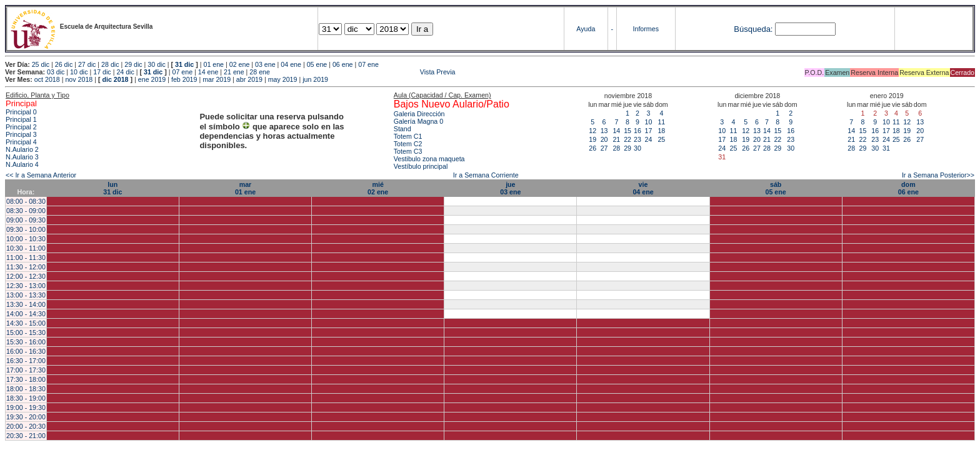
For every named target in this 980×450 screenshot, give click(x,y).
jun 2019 (315, 79)
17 (648, 131)
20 (604, 139)
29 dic (133, 64)
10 (648, 122)
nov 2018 (79, 79)
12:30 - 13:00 (26, 286)
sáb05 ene (776, 188)
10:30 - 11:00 (26, 248)
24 (648, 139)
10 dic (79, 72)
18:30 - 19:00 (26, 398)
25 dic (41, 64)
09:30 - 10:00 (26, 229)
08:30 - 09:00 (26, 211)
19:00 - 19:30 (26, 407)
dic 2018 (115, 79)
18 (661, 131)
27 (604, 148)
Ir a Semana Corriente (486, 175)
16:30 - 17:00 (26, 361)
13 (604, 131)
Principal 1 (21, 119)
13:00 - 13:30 (26, 295)
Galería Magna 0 (418, 121)
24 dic (125, 72)
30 (637, 148)
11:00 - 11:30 (26, 257)
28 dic (110, 64)
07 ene (368, 64)
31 (886, 148)
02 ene (240, 64)
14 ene (208, 72)
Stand (402, 129)
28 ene (260, 72)
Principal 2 (21, 127)
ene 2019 (152, 79)
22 (627, 139)
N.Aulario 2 (22, 149)
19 (592, 139)
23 (637, 139)
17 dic (102, 72)
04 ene (291, 64)
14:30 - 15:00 (26, 323)
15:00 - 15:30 (26, 332)
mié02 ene (378, 188)
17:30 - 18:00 (26, 379)
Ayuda (586, 29)
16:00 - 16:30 (26, 351)
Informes (646, 29)
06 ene (343, 64)
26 (592, 148)
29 (627, 148)
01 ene (213, 64)
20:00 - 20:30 (26, 426)
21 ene (234, 72)
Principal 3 (21, 134)
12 (592, 131)
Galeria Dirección (419, 114)
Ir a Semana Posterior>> (938, 175)
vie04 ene (643, 188)
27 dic (87, 64)
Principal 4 (21, 142)
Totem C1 (408, 136)
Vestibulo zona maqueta (429, 159)
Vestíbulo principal (421, 166)
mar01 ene (245, 188)
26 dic (64, 64)
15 (627, 131)
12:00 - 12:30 (26, 276)
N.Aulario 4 (22, 164)
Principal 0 (21, 112)
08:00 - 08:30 (26, 201)
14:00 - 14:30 (26, 314)
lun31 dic (112, 188)
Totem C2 (408, 144)
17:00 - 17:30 (26, 370)
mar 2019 (217, 79)
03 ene (265, 64)
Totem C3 (408, 151)
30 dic (156, 64)
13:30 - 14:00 (26, 304)
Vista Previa (364, 72)
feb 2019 (184, 79)
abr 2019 (249, 79)
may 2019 (283, 79)
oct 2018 (47, 79)
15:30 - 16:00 (26, 342)
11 (661, 122)
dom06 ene (908, 188)
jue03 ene (510, 188)
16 (637, 131)
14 (616, 131)
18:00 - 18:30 (26, 389)
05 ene (317, 64)
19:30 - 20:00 (26, 417)
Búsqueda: (753, 29)
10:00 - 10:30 (26, 239)
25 (661, 139)
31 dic (184, 64)
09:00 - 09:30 (26, 220)
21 (616, 139)
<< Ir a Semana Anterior (41, 175)
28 (616, 148)
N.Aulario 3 (22, 157)
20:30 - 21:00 (26, 436)
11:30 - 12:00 (26, 267)
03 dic (56, 72)
